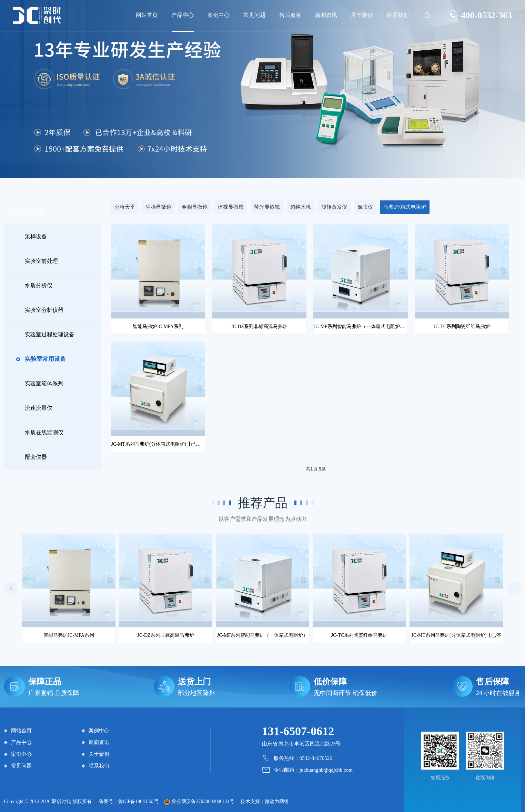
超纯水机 (301, 207)
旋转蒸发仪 (334, 207)
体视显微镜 (231, 207)
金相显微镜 (195, 207)
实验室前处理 (41, 261)
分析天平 (125, 207)
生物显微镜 (158, 207)
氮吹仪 (365, 207)
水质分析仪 (39, 285)
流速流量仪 (39, 408)
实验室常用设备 (45, 359)
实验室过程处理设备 (50, 334)
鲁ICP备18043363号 (139, 801)
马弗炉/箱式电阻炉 (405, 207)
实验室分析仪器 (44, 310)
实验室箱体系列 (44, 383)
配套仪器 (36, 457)
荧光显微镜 (267, 207)
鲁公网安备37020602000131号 (203, 801)
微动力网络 (277, 801)
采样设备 (36, 236)
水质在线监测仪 (44, 432)
